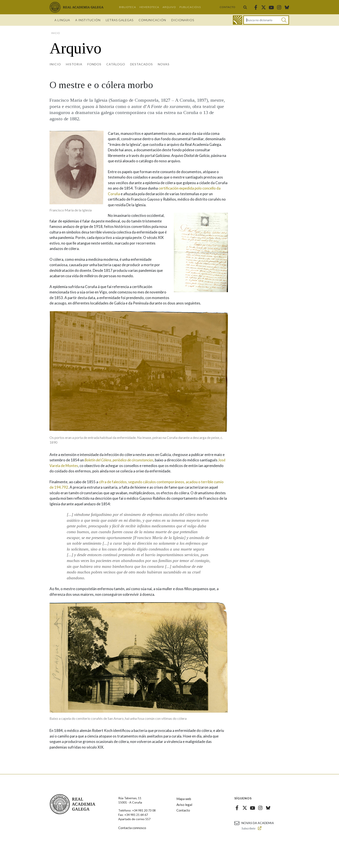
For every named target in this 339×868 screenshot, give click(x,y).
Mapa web (184, 799)
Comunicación (152, 20)
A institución (88, 20)
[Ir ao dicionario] (237, 20)
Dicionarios (183, 20)
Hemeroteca (149, 7)
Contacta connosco (132, 828)
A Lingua (62, 20)
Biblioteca (128, 7)
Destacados (142, 64)
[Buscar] (284, 20)
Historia (74, 64)
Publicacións (190, 7)
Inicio (55, 64)
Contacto (228, 7)
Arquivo (169, 7)
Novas (164, 64)
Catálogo (116, 64)
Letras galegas (120, 20)
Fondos (94, 64)
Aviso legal (184, 805)
